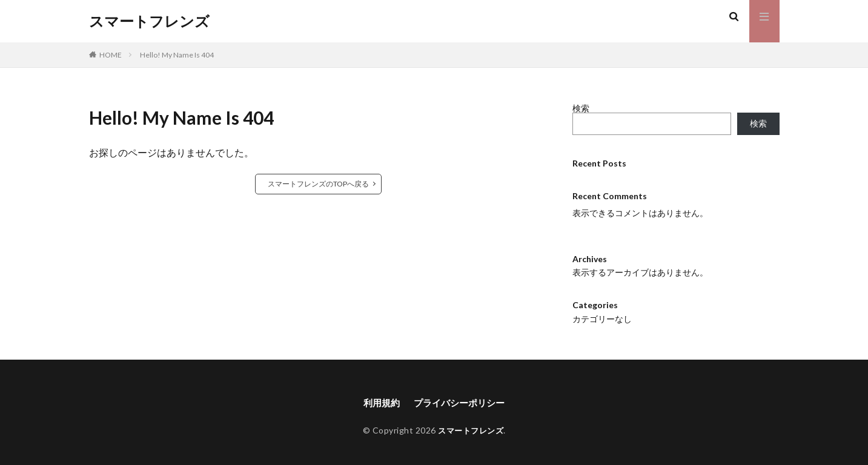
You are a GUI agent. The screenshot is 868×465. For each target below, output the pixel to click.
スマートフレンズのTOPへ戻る (318, 184)
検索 (581, 108)
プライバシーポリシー (460, 403)
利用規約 (379, 403)
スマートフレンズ (149, 21)
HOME (111, 55)
